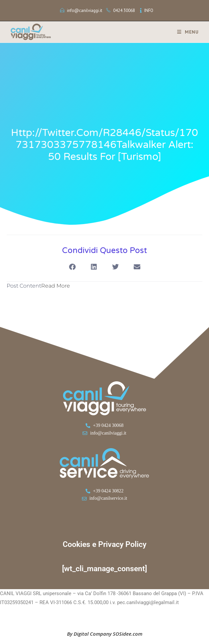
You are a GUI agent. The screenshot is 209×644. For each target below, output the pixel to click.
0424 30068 (124, 10)
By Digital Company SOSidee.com (105, 634)
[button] (72, 267)
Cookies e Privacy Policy (104, 544)
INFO (149, 10)
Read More (56, 286)
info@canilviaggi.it (85, 10)
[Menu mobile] (185, 32)
